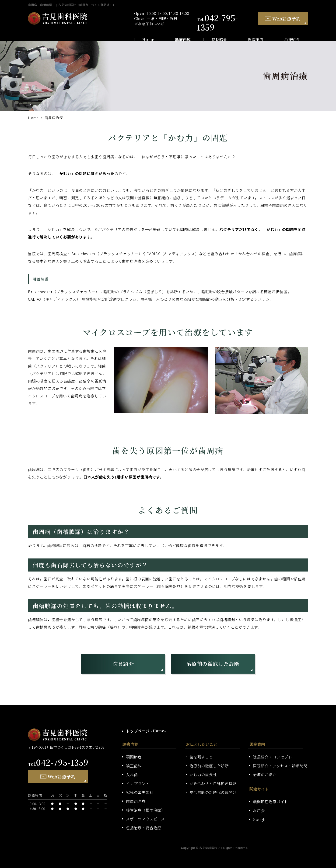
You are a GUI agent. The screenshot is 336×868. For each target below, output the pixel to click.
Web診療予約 (283, 19)
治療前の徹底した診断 (213, 664)
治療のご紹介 (265, 775)
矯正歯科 (134, 766)
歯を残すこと (201, 757)
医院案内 (256, 40)
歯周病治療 (136, 801)
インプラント (138, 783)
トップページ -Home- (146, 731)
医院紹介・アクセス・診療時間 (280, 766)
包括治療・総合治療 (144, 828)
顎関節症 (134, 757)
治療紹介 (292, 40)
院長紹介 (219, 40)
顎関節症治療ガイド (271, 802)
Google (260, 819)
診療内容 (183, 40)
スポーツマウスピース (145, 819)
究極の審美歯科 (140, 792)
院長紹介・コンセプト (273, 757)
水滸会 (259, 810)
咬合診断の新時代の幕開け (213, 792)
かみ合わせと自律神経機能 (213, 783)
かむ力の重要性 (203, 775)
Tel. (58, 764)
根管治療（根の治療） (146, 810)
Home (148, 40)
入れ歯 (132, 775)
